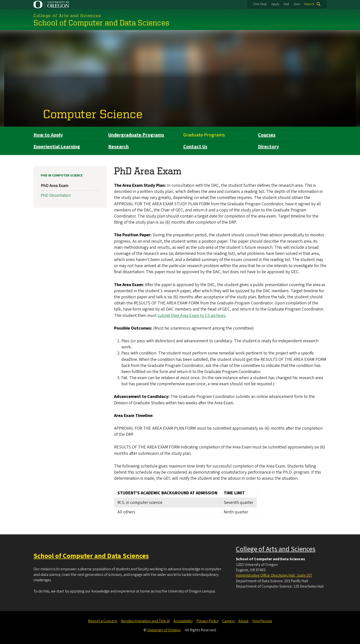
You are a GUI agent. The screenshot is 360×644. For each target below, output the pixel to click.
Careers (228, 621)
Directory (268, 147)
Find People (262, 621)
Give (297, 4)
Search (309, 4)
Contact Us (195, 147)
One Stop (260, 4)
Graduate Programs (204, 135)
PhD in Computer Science (62, 176)
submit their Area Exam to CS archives (191, 315)
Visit (286, 4)
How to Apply (48, 135)
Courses (267, 135)
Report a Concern (103, 621)
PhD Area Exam (55, 186)
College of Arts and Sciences (276, 549)
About (244, 621)
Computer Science (93, 114)
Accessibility (183, 621)
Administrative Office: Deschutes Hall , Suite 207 (274, 575)
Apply (275, 4)
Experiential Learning (57, 147)
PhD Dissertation (56, 195)
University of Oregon (164, 630)
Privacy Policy (207, 621)
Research (118, 147)
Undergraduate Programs (136, 135)
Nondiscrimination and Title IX (145, 621)
